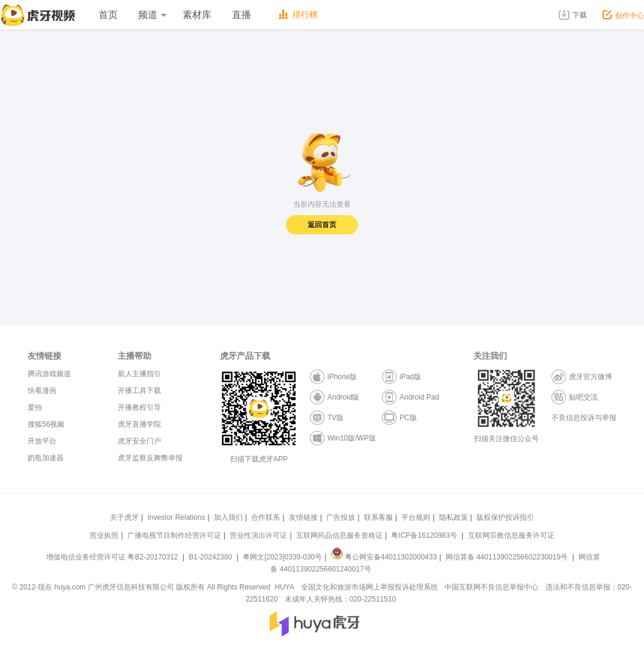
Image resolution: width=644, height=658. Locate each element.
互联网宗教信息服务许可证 (511, 535)
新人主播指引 (139, 374)
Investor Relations (176, 517)
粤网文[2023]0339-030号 (282, 557)
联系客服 (378, 517)
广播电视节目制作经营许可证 (174, 535)
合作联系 (266, 517)
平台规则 (416, 517)
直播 (241, 15)
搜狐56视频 (46, 424)
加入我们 (228, 517)
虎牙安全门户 (139, 441)
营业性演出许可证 (258, 535)
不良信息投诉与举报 (584, 418)
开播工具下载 (139, 391)
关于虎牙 (124, 517)
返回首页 (322, 225)
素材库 (197, 15)
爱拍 (35, 407)
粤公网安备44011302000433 (384, 557)
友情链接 (303, 517)
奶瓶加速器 (46, 458)
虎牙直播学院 (139, 424)
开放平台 (42, 441)
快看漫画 (42, 391)
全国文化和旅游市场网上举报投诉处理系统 (369, 587)
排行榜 (298, 14)
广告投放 (341, 517)
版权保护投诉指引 (505, 517)
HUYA (284, 587)
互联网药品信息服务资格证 (339, 535)
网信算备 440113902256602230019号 (506, 557)
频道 (152, 15)
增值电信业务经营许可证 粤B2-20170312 (113, 557)
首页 (108, 15)
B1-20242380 (211, 557)
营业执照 (104, 535)
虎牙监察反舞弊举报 (150, 458)
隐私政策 (454, 517)
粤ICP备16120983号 (424, 535)
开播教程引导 (139, 407)
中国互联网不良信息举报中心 (491, 587)
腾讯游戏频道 (49, 374)
